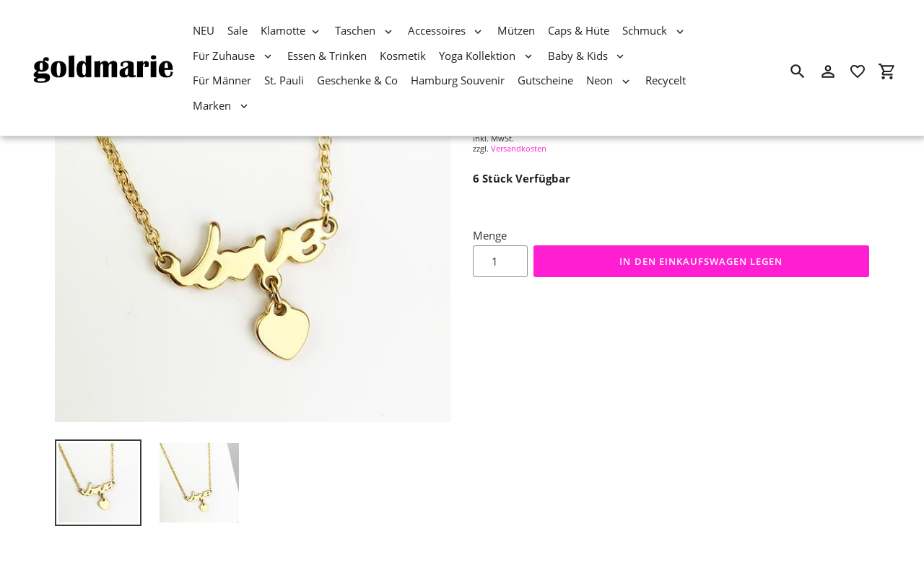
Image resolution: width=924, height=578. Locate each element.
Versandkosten (519, 148)
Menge (490, 235)
